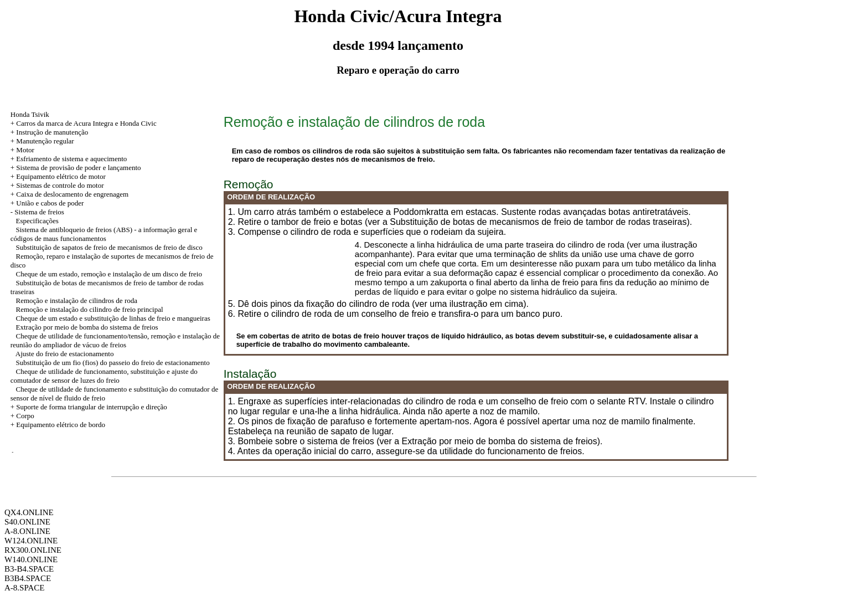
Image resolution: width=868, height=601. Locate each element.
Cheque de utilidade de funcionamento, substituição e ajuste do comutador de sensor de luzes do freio (104, 376)
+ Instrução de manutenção (50, 132)
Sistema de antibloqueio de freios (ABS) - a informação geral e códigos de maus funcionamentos (104, 234)
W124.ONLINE (31, 541)
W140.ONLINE (31, 559)
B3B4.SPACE (28, 578)
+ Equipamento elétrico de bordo (58, 425)
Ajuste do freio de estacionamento (65, 354)
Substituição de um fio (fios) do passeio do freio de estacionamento (113, 363)
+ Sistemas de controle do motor (57, 185)
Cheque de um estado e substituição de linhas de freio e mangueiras (113, 318)
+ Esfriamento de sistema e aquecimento (69, 159)
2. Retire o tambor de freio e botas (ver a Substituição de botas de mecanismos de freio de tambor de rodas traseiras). (460, 222)
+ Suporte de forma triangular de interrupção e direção (89, 407)
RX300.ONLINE (33, 550)
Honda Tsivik (30, 114)
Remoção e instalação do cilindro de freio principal (90, 309)
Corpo (25, 416)
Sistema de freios (39, 212)
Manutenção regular (45, 141)
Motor (25, 150)
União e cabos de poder (50, 203)
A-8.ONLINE (27, 531)
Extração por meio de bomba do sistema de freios (87, 327)
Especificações (37, 221)
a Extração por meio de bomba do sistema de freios (495, 441)
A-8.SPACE (24, 588)
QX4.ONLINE (29, 512)
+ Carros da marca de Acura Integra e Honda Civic (84, 123)
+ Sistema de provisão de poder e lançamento (76, 168)
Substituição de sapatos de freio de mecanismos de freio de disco (109, 247)
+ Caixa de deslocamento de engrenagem (69, 194)
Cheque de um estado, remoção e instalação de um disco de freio (109, 274)
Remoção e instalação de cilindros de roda (77, 300)
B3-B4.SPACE (29, 569)
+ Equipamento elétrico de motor (58, 176)
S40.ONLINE (27, 522)
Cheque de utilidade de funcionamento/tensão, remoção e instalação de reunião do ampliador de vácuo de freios (115, 340)
